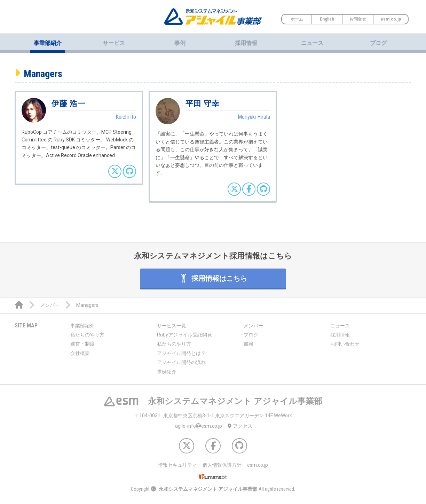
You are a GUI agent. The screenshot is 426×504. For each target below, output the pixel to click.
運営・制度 (82, 344)
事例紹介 (167, 372)
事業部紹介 (82, 326)
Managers (43, 74)
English (327, 19)
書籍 (248, 344)
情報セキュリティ (177, 465)
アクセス (240, 426)
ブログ (378, 43)
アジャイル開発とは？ (181, 353)
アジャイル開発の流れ (181, 362)
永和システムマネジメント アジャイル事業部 (208, 489)
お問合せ (358, 19)
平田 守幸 (203, 104)
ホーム (297, 19)
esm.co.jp (391, 19)
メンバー (253, 326)
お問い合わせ (345, 344)
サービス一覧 (172, 326)
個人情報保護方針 (222, 465)
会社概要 (80, 353)
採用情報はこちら (213, 278)
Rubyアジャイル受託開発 (184, 335)
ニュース (312, 43)
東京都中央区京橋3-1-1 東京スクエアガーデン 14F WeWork (213, 416)
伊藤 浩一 (69, 104)
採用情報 (246, 43)
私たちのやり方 (87, 335)
